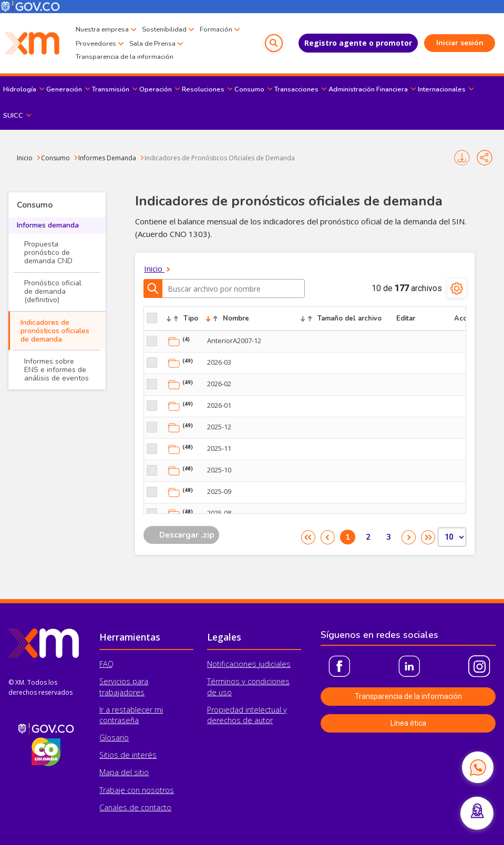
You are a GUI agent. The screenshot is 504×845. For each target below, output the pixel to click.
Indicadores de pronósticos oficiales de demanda (55, 331)
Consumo (249, 89)
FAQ (106, 664)
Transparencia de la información (125, 57)
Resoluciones (203, 89)
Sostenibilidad (164, 29)
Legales (224, 637)
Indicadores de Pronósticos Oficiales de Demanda (220, 158)
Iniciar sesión (460, 43)
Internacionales (442, 89)
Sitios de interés (128, 755)
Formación (216, 29)
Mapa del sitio (124, 772)
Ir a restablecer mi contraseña (131, 715)
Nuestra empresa (102, 29)
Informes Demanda (107, 158)
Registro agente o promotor (358, 43)
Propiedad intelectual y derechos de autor (247, 715)
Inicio (25, 158)
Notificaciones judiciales (249, 664)
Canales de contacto (135, 807)
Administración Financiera (368, 89)
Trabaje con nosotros (137, 790)
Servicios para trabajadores (124, 687)
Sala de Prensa (152, 44)
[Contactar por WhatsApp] (478, 767)
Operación (156, 89)
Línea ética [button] (408, 723)
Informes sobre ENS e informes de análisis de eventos (56, 370)
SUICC (13, 116)
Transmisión (111, 89)
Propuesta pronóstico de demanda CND (48, 253)
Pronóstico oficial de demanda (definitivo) (53, 291)
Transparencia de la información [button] (408, 696)
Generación (64, 89)
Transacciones (296, 89)
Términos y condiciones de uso (248, 687)
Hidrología (20, 89)
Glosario (114, 738)
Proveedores (96, 44)
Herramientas (130, 637)
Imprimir (462, 158)
